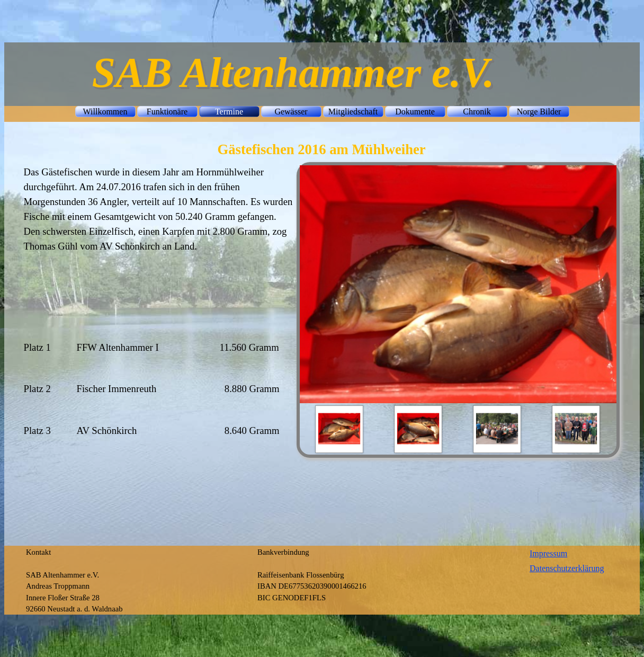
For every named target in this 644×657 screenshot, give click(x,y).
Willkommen (105, 112)
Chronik (477, 112)
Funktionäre (167, 112)
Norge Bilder (539, 112)
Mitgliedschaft (353, 112)
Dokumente (415, 112)
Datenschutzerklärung (567, 568)
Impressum (548, 553)
